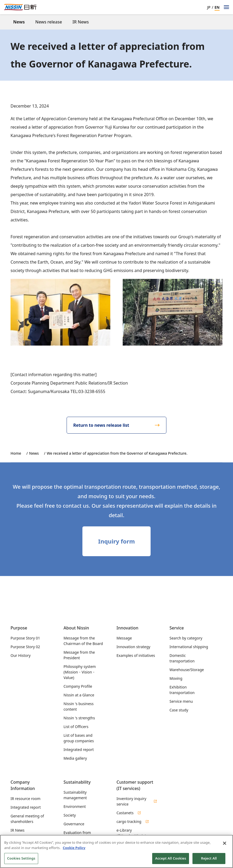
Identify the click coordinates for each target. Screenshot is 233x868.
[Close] (225, 845)
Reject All (209, 860)
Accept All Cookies (171, 860)
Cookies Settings (21, 860)
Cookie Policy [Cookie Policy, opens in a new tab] (74, 850)
